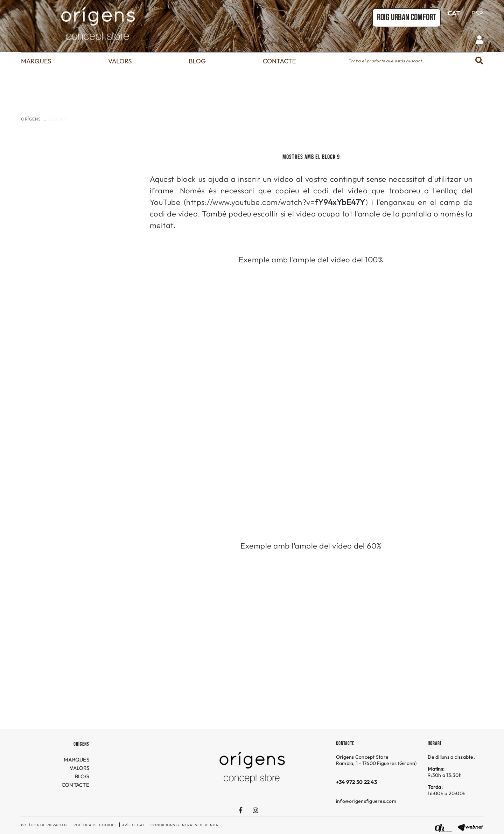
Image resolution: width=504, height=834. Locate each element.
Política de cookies (95, 825)
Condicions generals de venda (184, 825)
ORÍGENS (31, 119)
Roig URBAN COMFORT (407, 18)
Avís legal (134, 825)
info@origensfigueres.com (366, 801)
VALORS (79, 768)
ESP (477, 13)
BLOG (82, 776)
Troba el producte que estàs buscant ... (388, 61)
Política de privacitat (45, 825)
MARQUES (76, 760)
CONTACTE (75, 785)
